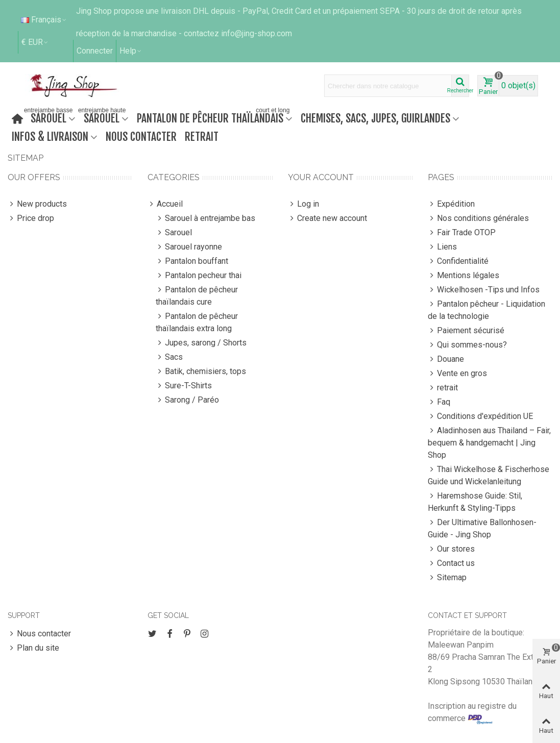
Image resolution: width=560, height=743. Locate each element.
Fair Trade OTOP (462, 233)
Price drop (31, 218)
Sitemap (447, 578)
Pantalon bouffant (192, 261)
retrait (202, 137)
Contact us (451, 563)
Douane (446, 359)
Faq (439, 402)
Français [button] (44, 20)
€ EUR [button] (35, 42)
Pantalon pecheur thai (199, 276)
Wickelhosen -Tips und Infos (484, 290)
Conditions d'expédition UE (480, 416)
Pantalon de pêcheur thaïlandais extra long (197, 322)
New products (37, 204)
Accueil (165, 204)
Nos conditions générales (478, 218)
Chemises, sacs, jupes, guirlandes (375, 118)
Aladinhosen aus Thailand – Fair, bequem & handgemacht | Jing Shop (489, 442)
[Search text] (388, 86)
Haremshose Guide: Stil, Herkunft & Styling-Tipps (475, 501)
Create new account (327, 218)
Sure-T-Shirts (184, 386)
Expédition (451, 204)
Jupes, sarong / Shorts (201, 343)
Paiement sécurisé (466, 331)
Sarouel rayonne (189, 247)
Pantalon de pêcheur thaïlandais (214, 117)
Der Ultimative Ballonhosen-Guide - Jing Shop (482, 528)
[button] (131, 51)
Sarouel (51, 117)
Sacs (169, 357)
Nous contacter (141, 137)
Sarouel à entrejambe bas (205, 218)
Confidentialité (458, 261)
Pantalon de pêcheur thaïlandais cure (197, 295)
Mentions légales (464, 276)
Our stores (451, 549)
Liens (442, 247)
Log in (303, 204)
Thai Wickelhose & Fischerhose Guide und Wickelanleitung (489, 475)
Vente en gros (457, 374)
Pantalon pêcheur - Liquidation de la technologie (486, 309)
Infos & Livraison (50, 137)
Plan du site (33, 648)
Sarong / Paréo (187, 400)
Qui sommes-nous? (467, 345)
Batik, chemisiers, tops (201, 371)
